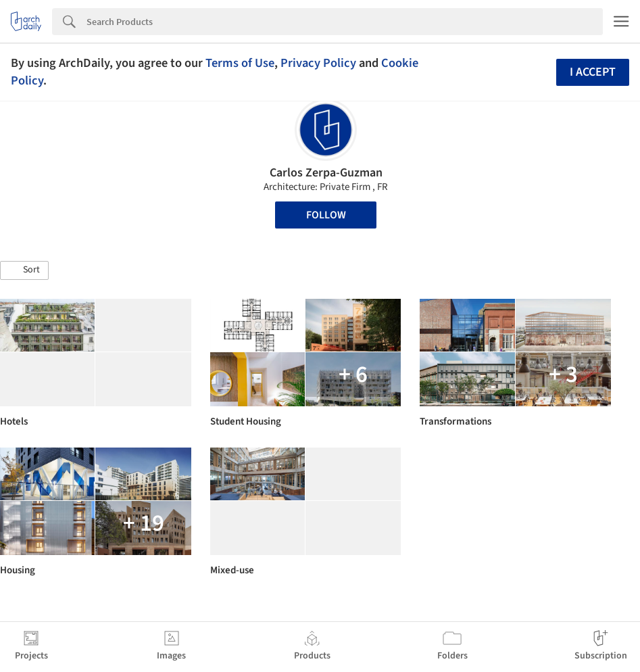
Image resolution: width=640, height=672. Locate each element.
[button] (24, 270)
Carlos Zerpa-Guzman (326, 173)
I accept (593, 72)
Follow (326, 215)
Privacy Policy (318, 63)
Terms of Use (240, 63)
